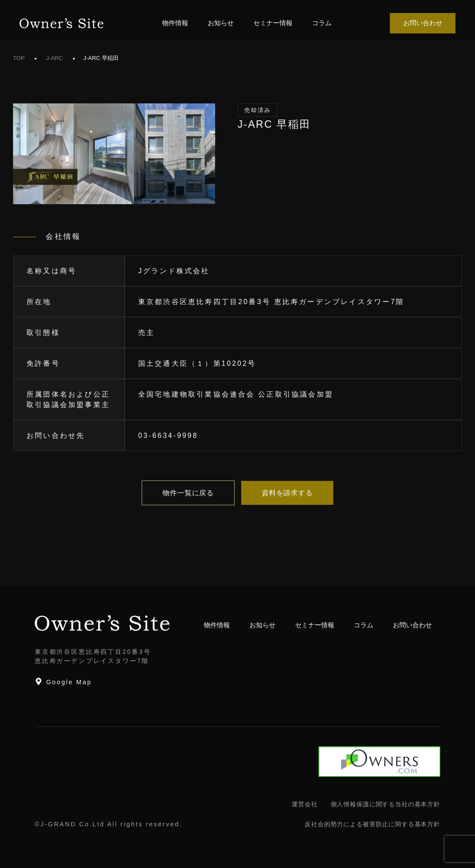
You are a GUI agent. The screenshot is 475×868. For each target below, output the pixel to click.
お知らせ (221, 23)
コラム (322, 23)
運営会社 (304, 804)
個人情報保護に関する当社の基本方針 (385, 804)
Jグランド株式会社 (174, 271)
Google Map (63, 682)
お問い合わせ (423, 23)
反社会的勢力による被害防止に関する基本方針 (372, 824)
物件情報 (175, 23)
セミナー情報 (273, 23)
